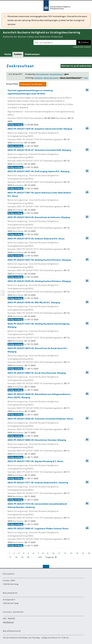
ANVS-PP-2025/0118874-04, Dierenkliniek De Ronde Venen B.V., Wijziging (41, 359)
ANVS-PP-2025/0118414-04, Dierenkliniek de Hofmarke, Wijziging (41, 226)
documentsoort (56, 74)
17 (10, 557)
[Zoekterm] (55, 42)
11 (59, 553)
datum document (51, 78)
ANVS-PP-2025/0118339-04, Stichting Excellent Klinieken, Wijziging (41, 290)
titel (86, 78)
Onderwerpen (32, 54)
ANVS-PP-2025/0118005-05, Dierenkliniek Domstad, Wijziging (41, 449)
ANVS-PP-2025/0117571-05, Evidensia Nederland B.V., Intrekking (41, 491)
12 (65, 553)
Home (8, 54)
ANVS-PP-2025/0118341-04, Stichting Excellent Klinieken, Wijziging (41, 269)
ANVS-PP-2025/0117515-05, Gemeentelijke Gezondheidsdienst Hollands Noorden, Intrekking (41, 514)
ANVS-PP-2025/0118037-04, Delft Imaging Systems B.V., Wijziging (41, 180)
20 (28, 557)
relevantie (38, 78)
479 (40, 557)
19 (22, 557)
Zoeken (85, 42)
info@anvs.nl (8, 622)
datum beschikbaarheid (70, 78)
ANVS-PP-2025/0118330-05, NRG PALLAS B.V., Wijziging (41, 311)
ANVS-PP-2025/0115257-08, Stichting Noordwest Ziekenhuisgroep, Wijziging (41, 334)
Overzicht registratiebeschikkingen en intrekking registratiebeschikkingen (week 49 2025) (41, 108)
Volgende (50, 557)
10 (53, 553)
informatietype (42, 74)
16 (89, 553)
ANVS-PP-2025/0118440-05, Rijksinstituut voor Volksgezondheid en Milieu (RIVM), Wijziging (41, 405)
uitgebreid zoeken (82, 47)
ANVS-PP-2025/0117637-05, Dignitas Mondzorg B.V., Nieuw (41, 470)
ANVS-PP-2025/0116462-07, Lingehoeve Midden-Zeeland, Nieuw (41, 537)
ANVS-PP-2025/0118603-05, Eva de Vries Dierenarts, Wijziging (41, 382)
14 (77, 553)
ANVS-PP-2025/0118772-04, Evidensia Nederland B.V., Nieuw (41, 247)
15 (83, 553)
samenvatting (87, 90)
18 (16, 557)
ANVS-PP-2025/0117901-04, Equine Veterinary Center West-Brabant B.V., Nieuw (41, 203)
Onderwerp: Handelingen (31, 84)
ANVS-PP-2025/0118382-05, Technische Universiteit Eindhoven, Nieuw (41, 427)
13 (71, 553)
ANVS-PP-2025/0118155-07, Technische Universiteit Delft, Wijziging (41, 159)
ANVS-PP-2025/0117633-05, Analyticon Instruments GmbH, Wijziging (41, 138)
